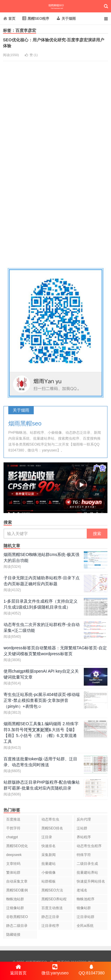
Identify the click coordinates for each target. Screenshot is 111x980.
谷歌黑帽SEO (17, 917)
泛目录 (47, 837)
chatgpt (12, 837)
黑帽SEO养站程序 (54, 900)
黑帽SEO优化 (17, 846)
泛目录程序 (50, 926)
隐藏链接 (13, 935)
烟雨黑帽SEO (55, 6)
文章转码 (13, 864)
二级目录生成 (87, 864)
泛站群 (82, 828)
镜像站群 (84, 908)
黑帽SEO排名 (52, 828)
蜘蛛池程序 (86, 899)
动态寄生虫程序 (89, 846)
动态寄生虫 (50, 819)
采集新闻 (49, 855)
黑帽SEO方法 (52, 890)
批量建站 (49, 864)
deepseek (14, 855)
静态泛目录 (50, 917)
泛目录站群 (86, 917)
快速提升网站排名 (91, 881)
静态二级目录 (17, 926)
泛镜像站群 (15, 908)
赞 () (31, 55)
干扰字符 (13, 828)
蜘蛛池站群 (15, 899)
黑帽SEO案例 (17, 890)
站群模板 (49, 881)
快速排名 (49, 846)
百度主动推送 (52, 908)
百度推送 (13, 819)
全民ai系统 (85, 926)
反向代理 (84, 819)
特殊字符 (84, 855)
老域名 (82, 890)
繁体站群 (13, 873)
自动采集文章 (17, 881)
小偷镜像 (49, 873)
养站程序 (84, 837)
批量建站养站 (87, 873)
